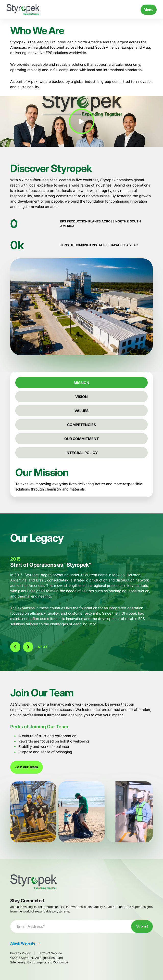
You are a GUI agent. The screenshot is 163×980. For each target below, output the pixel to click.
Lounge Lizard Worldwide (50, 962)
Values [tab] (81, 411)
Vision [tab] (81, 397)
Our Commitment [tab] (81, 439)
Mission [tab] (81, 383)
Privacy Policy (21, 953)
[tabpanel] (81, 480)
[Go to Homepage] (23, 10)
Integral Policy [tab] (82, 453)
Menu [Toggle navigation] (149, 10)
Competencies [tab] (81, 425)
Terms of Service (50, 953)
